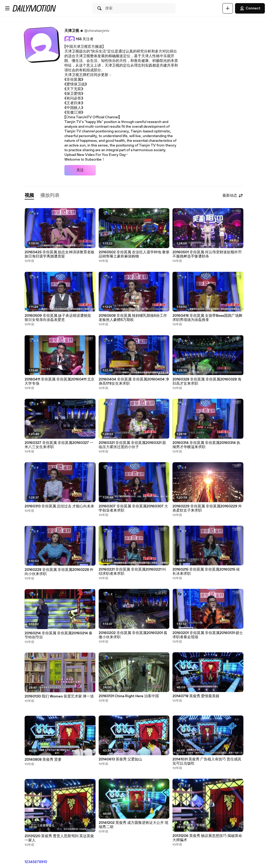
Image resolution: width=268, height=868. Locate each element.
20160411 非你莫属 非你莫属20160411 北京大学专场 (60, 382)
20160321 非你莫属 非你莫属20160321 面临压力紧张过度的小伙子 (132, 445)
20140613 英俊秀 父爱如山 (120, 759)
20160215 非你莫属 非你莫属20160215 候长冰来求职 (206, 572)
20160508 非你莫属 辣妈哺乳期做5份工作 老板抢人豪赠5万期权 (133, 318)
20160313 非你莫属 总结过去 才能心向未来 (59, 506)
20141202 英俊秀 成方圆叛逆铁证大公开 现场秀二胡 (133, 825)
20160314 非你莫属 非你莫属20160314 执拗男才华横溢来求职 (206, 445)
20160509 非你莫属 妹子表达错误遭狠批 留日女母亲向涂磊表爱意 (58, 318)
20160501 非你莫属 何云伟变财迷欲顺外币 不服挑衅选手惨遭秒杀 (207, 254)
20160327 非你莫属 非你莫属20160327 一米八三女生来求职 (59, 445)
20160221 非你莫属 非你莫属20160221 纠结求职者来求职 (132, 572)
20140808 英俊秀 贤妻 (43, 760)
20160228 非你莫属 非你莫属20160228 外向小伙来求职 (59, 572)
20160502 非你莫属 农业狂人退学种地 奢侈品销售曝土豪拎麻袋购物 (134, 254)
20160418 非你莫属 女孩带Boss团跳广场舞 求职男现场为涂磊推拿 (207, 318)
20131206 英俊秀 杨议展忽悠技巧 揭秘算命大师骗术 (207, 838)
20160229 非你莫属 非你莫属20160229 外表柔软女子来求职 (207, 508)
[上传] (228, 8)
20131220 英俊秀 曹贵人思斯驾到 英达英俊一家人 (59, 838)
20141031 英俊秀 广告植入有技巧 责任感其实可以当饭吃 (207, 761)
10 (45, 862)
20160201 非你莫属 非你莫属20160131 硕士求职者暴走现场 (208, 635)
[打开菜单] (7, 8)
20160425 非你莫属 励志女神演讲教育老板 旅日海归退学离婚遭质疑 (60, 254)
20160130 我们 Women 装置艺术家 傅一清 (59, 696)
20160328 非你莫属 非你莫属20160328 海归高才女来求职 (207, 382)
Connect (250, 8)
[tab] (29, 196)
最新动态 (233, 196)
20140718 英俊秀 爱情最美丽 (196, 696)
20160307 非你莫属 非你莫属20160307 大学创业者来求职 (133, 508)
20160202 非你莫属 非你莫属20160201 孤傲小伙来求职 (133, 635)
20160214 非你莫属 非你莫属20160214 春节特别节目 (58, 635)
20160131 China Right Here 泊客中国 (129, 696)
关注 (80, 170)
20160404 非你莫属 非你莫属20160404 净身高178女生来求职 (134, 382)
